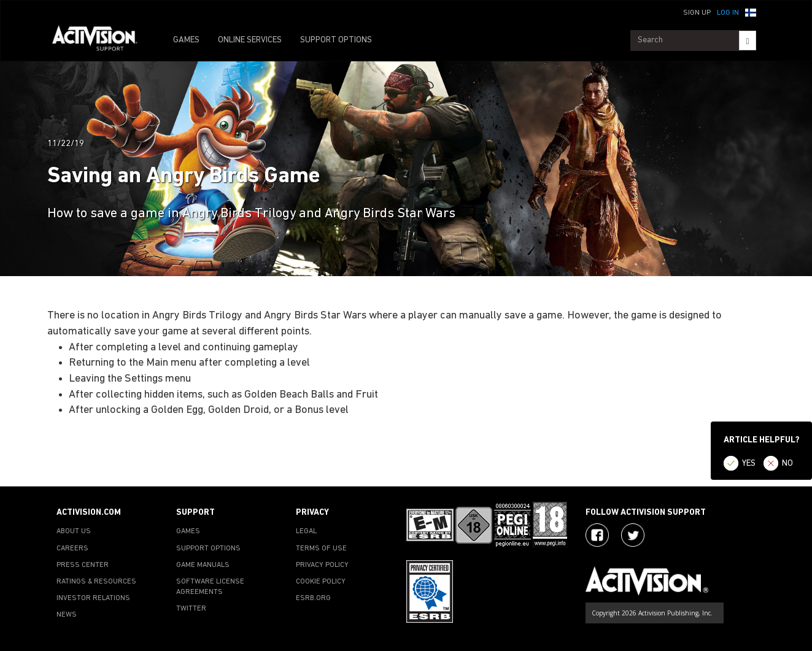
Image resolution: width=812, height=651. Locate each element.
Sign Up (697, 13)
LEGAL (306, 531)
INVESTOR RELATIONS (93, 598)
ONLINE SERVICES (250, 40)
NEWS (67, 615)
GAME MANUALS (203, 565)
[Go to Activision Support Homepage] (101, 40)
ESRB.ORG (313, 598)
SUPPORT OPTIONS (336, 40)
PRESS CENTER (83, 565)
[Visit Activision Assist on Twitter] (633, 535)
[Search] (747, 40)
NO (787, 464)
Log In (728, 13)
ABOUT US (74, 531)
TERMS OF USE (321, 549)
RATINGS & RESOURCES (96, 582)
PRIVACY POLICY (322, 565)
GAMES (186, 40)
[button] (751, 12)
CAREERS (72, 549)
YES (749, 464)
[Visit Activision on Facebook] (597, 535)
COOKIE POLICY (321, 582)
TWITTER (191, 609)
